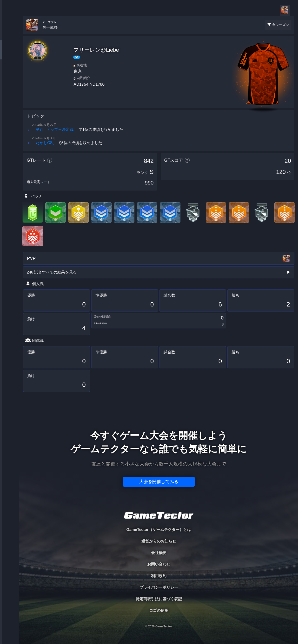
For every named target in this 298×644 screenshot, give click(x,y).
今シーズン (280, 25)
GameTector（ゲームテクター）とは (159, 530)
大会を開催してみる (159, 482)
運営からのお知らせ (159, 541)
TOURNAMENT (10, 34)
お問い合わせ (159, 564)
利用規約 (159, 576)
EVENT (10, 113)
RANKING (10, 93)
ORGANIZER (10, 73)
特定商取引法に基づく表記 (159, 599)
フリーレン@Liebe (96, 50)
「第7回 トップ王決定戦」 (55, 130)
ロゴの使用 (159, 610)
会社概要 (159, 553)
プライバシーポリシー (159, 587)
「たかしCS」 (44, 143)
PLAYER (10, 54)
